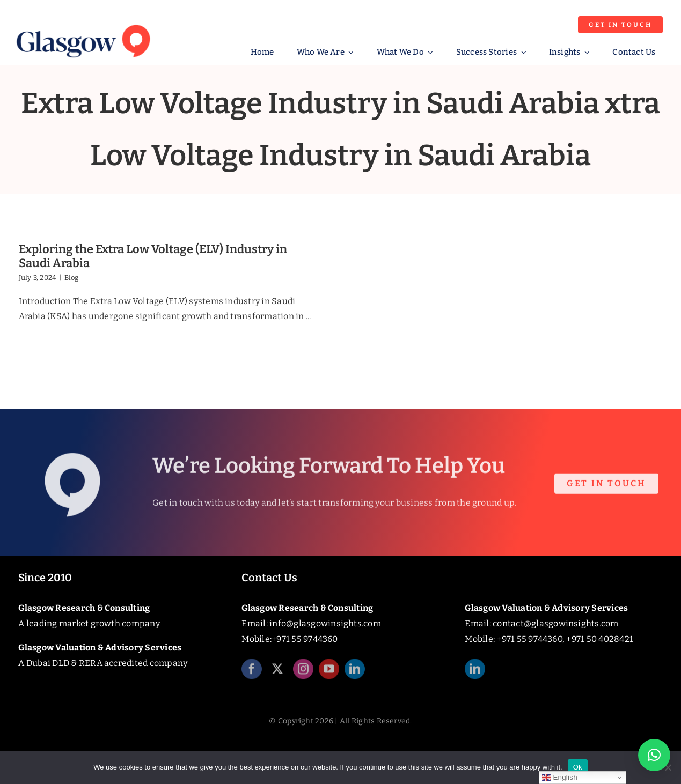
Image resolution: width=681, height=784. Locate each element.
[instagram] (303, 673)
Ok (578, 767)
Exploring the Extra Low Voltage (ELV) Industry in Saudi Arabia (153, 256)
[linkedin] (355, 673)
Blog (72, 278)
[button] (654, 755)
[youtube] (329, 673)
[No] (668, 767)
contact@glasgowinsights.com (555, 623)
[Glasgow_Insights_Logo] (82, 23)
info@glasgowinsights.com (325, 623)
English (559, 778)
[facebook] (252, 673)
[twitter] (277, 673)
